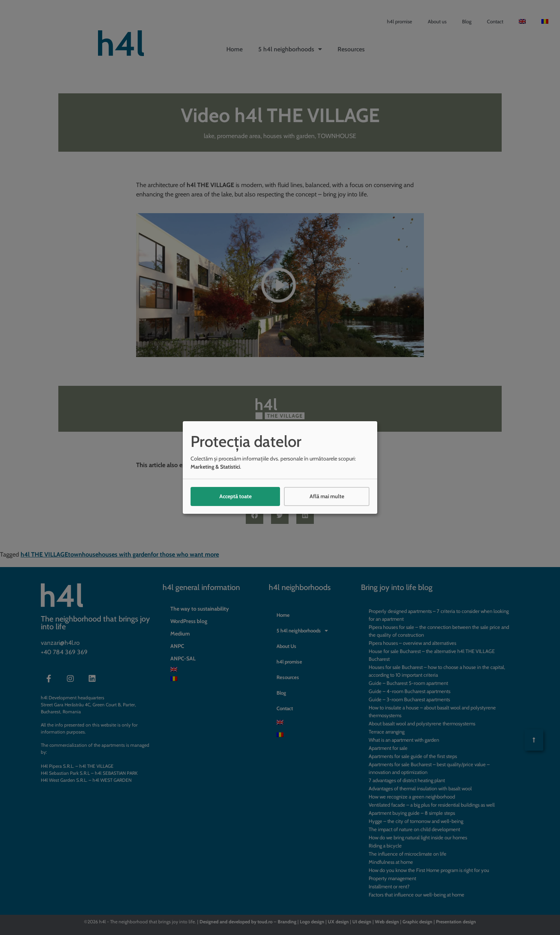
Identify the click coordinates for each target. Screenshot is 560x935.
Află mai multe (327, 496)
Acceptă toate (235, 496)
